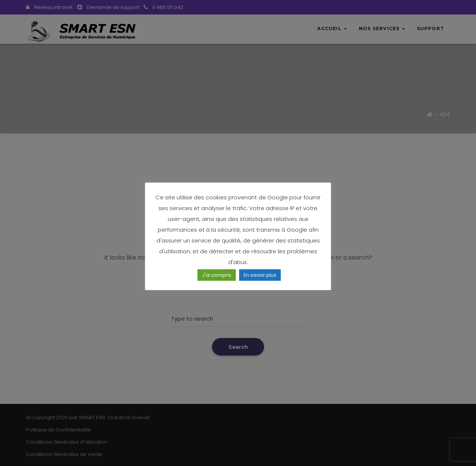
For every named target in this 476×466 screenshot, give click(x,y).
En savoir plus (260, 275)
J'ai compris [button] (217, 275)
